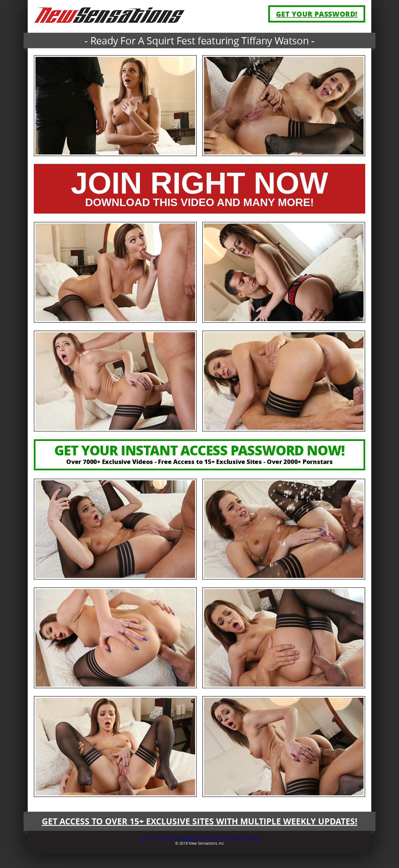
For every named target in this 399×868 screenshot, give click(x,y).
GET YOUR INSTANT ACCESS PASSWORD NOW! (199, 453)
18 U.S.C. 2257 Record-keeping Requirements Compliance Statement (199, 838)
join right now (199, 189)
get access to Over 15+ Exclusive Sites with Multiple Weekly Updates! (200, 821)
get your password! (317, 14)
